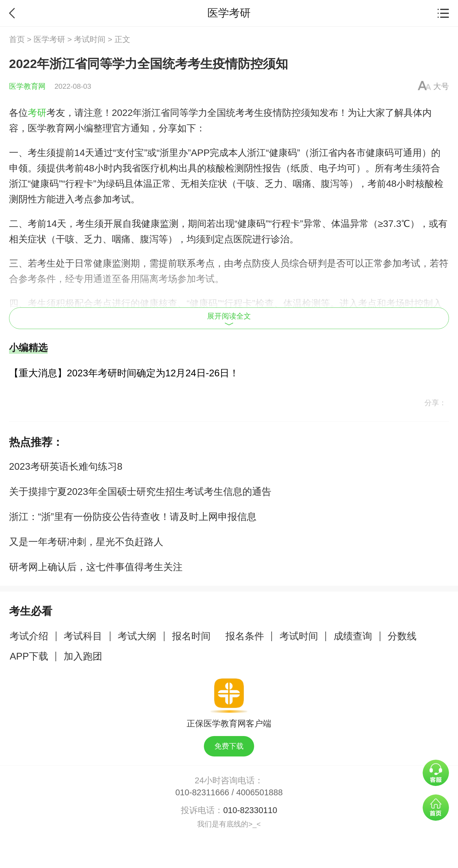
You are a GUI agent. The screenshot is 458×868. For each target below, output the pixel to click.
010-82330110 (250, 810)
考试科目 (83, 636)
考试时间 (90, 39)
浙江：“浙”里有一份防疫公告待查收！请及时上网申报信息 (133, 517)
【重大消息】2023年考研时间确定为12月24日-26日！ (124, 373)
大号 (441, 86)
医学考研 (49, 39)
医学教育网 (27, 86)
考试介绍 (29, 636)
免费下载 (229, 746)
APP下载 (29, 656)
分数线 (402, 636)
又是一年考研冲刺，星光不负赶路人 (86, 542)
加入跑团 (83, 656)
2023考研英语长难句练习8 (66, 466)
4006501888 (260, 792)
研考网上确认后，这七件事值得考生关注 (96, 567)
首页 (17, 39)
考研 (37, 113)
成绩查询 (353, 636)
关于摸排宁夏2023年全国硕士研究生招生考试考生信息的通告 (140, 492)
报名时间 (191, 636)
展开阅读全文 (229, 319)
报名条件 (245, 636)
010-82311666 (202, 792)
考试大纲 (137, 636)
